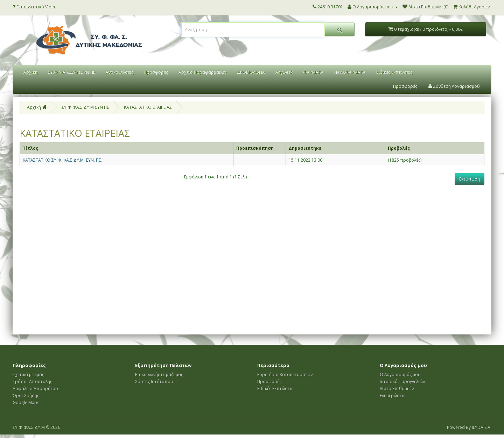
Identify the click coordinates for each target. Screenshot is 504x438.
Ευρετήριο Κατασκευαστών (285, 375)
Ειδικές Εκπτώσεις (394, 72)
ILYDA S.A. (482, 427)
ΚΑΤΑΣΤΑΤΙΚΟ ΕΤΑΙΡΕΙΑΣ (148, 107)
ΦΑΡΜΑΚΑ (313, 72)
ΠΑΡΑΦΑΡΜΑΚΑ (350, 72)
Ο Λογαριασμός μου (400, 375)
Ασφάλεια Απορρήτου (35, 388)
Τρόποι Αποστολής (32, 382)
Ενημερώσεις (393, 395)
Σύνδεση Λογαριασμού (454, 86)
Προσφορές (156, 72)
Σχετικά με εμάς (28, 375)
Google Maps (26, 402)
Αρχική (30, 72)
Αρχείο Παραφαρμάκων (202, 72)
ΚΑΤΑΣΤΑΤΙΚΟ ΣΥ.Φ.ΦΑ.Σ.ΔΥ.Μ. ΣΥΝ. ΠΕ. (62, 160)
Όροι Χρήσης (26, 395)
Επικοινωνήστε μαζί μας (159, 375)
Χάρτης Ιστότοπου (154, 382)
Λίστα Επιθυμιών (397, 388)
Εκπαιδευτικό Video (35, 7)
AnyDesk (284, 72)
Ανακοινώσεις (120, 72)
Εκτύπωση (470, 179)
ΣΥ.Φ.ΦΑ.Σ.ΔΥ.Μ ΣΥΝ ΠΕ (72, 72)
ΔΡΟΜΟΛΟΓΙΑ (251, 72)
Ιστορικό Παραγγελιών (402, 382)
